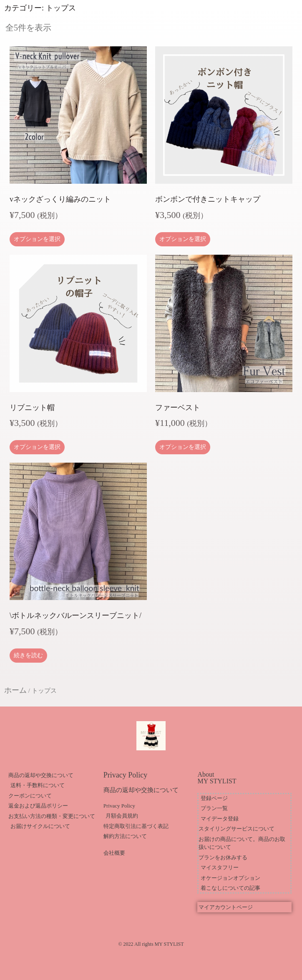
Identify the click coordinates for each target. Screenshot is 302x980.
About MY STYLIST (217, 778)
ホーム (15, 690)
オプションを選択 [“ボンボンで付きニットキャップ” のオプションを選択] (183, 239)
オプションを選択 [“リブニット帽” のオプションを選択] (37, 447)
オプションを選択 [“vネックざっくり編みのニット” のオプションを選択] (37, 239)
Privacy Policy (126, 775)
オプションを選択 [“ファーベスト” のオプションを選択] (183, 447)
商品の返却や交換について (141, 790)
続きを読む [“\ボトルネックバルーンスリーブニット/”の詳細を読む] (28, 655)
